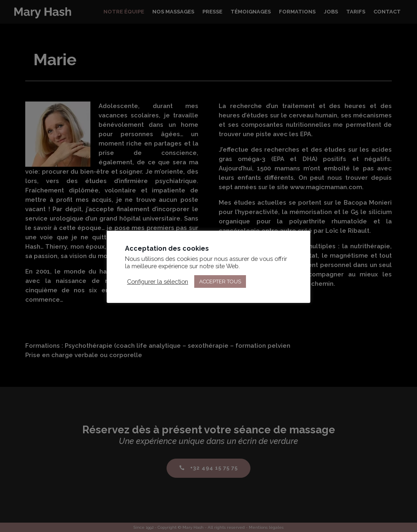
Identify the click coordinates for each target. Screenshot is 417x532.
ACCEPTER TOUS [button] (220, 281)
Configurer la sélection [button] (158, 281)
